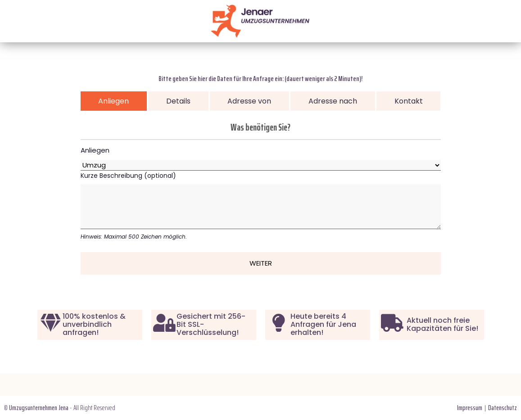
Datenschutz (503, 408)
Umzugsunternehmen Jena (39, 408)
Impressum (470, 408)
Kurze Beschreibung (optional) (261, 206)
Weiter (261, 263)
